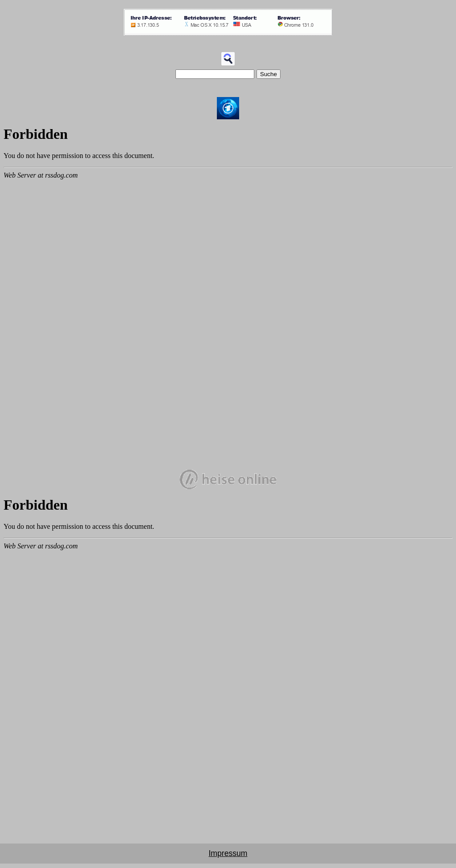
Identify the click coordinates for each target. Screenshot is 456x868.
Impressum (228, 853)
